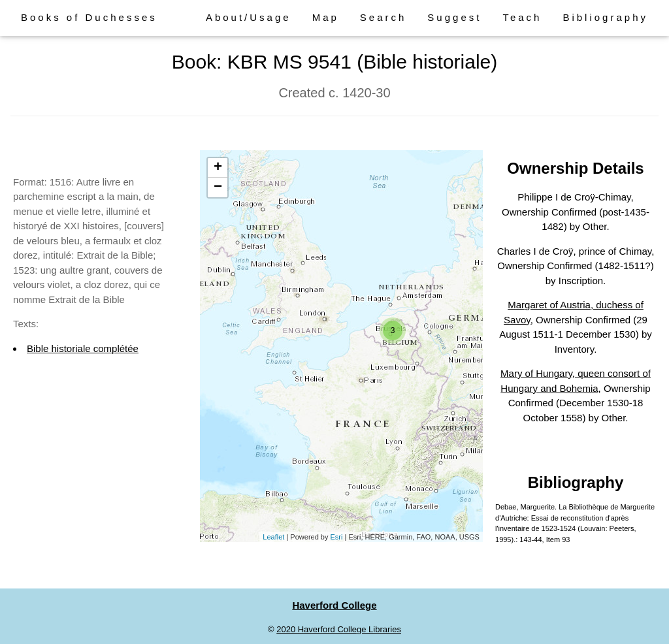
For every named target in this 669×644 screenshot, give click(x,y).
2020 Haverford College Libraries (339, 629)
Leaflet (273, 537)
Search (383, 17)
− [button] (218, 187)
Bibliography (605, 17)
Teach (522, 17)
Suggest (454, 17)
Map (326, 17)
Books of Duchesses (89, 17)
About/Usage (249, 17)
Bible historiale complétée (83, 348)
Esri (337, 537)
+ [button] (218, 168)
